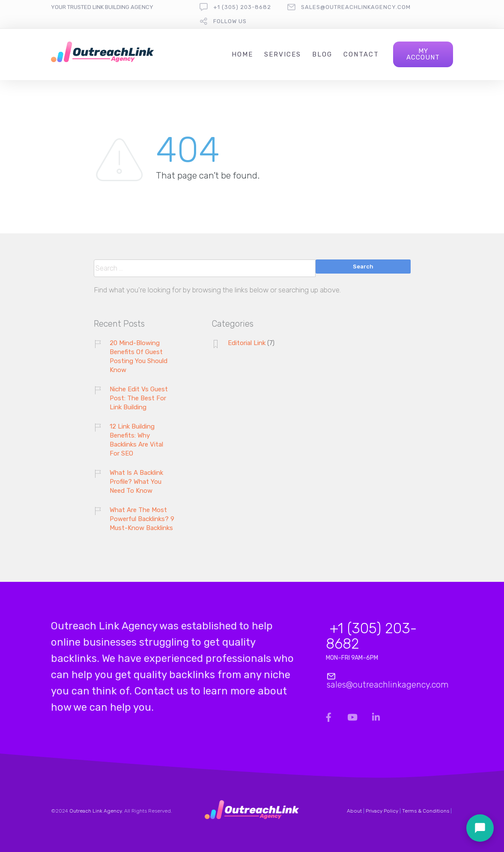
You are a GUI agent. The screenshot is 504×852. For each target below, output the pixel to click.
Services (283, 54)
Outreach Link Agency (95, 811)
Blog (322, 54)
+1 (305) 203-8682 (242, 7)
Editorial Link (247, 343)
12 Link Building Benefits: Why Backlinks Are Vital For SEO (136, 440)
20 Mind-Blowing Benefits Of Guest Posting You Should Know (139, 356)
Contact (361, 54)
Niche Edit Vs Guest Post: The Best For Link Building (139, 398)
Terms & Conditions (426, 811)
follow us (230, 21)
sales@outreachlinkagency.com (356, 7)
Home (242, 54)
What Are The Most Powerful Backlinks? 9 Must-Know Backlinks (142, 519)
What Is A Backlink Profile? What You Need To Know (136, 482)
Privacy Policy (382, 811)
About (354, 811)
